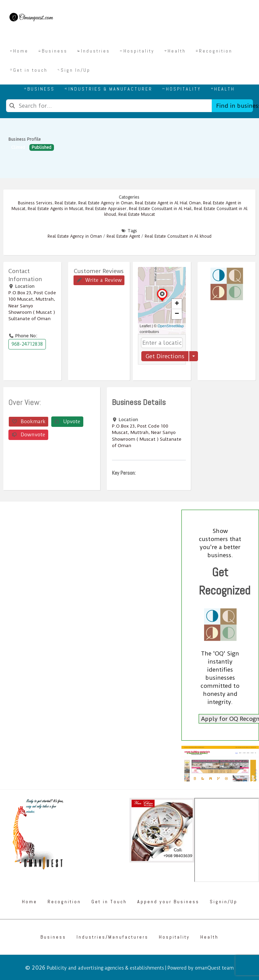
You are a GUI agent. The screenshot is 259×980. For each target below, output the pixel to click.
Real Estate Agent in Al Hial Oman (168, 203)
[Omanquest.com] (31, 18)
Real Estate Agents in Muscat (55, 209)
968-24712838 (27, 344)
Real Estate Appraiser (106, 209)
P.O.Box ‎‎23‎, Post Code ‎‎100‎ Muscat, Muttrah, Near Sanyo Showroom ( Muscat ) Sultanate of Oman (32, 306)
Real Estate (65, 203)
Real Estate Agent (123, 236)
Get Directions (165, 356)
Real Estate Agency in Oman (105, 203)
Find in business (235, 106)
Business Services (35, 203)
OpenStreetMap (171, 326)
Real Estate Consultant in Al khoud (178, 236)
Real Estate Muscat (137, 214)
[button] (162, 301)
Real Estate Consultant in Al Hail (160, 209)
